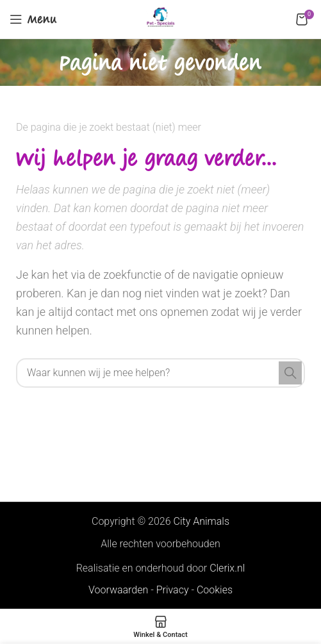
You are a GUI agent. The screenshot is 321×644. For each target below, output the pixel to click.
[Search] (160, 373)
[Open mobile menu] (33, 19)
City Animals (202, 521)
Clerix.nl (227, 568)
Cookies (215, 590)
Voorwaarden (118, 590)
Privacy (173, 590)
